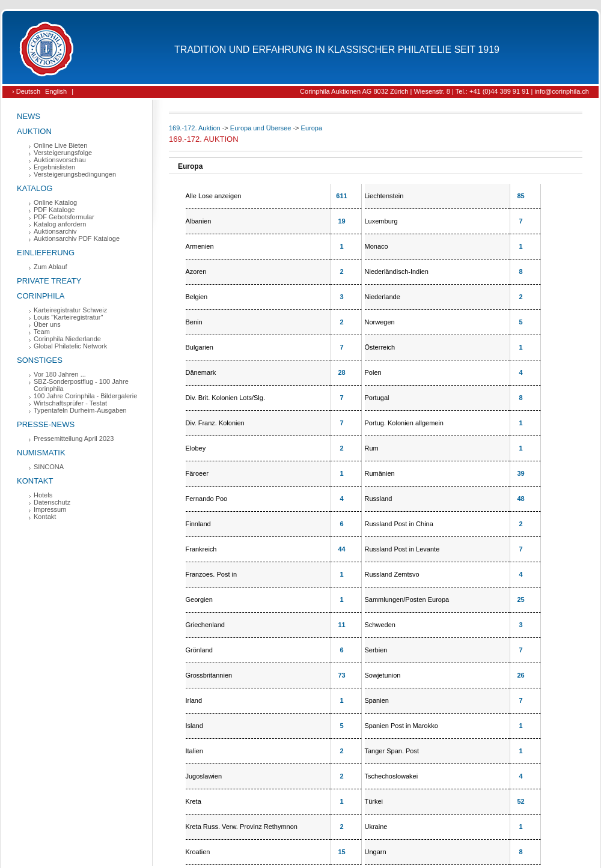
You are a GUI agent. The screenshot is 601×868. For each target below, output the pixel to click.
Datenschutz (52, 502)
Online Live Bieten (60, 145)
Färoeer (197, 473)
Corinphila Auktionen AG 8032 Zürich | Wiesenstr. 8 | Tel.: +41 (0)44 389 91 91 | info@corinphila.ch (444, 91)
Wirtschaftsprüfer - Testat (70, 403)
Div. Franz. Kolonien (215, 423)
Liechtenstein (384, 196)
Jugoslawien (204, 776)
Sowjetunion (383, 675)
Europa (312, 128)
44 (341, 549)
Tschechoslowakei (392, 776)
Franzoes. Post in (212, 574)
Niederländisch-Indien (397, 272)
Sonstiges (40, 360)
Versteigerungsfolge (63, 153)
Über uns (47, 324)
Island (194, 726)
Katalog (35, 188)
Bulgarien (200, 347)
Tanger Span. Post (392, 751)
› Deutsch (26, 91)
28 (341, 372)
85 (520, 196)
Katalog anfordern (60, 224)
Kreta (194, 801)
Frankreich (201, 549)
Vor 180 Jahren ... (60, 374)
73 (341, 675)
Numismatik (41, 453)
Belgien (197, 297)
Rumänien (380, 473)
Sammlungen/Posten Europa (407, 599)
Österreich (380, 347)
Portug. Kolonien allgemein (404, 423)
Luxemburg (381, 221)
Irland (194, 700)
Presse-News (46, 424)
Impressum (50, 509)
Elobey (196, 448)
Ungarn (376, 852)
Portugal (377, 398)
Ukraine (376, 827)
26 (520, 675)
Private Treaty (49, 281)
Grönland (199, 650)
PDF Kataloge (54, 210)
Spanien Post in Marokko (401, 726)
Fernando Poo (207, 499)
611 (341, 196)
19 (341, 221)
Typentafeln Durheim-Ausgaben (80, 410)
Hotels (43, 495)
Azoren (196, 272)
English (56, 91)
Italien (194, 751)
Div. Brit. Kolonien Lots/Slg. (225, 398)
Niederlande (383, 297)
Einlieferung (46, 253)
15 (341, 852)
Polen (373, 372)
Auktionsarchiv (55, 231)
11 (341, 625)
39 (520, 473)
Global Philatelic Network (70, 346)
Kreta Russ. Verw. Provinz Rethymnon (242, 827)
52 (520, 801)
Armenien (200, 246)
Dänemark (201, 372)
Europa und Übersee (261, 128)
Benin (194, 322)
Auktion (34, 131)
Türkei (374, 801)
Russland (379, 499)
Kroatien (198, 852)
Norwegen (380, 322)
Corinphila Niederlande (67, 339)
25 (520, 599)
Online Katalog (55, 202)
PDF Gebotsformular (64, 217)
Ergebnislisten (54, 167)
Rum (372, 448)
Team (42, 332)
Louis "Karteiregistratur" (68, 317)
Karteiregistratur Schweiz (70, 310)
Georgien (199, 599)
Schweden (380, 625)
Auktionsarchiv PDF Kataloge (77, 238)
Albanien (199, 221)
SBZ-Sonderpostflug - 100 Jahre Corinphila (81, 385)
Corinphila (41, 296)
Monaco (377, 246)
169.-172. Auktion (195, 128)
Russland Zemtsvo (392, 574)
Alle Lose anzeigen (214, 196)
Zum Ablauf (50, 267)
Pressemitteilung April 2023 (74, 439)
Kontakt (35, 481)
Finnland (198, 524)
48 (520, 499)
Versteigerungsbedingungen (75, 174)
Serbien (376, 650)
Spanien (377, 700)
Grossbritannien (209, 675)
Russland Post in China (399, 524)
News (29, 116)
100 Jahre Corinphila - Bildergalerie (85, 396)
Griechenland (205, 625)
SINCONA (49, 467)
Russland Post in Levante (402, 549)
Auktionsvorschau (60, 160)
